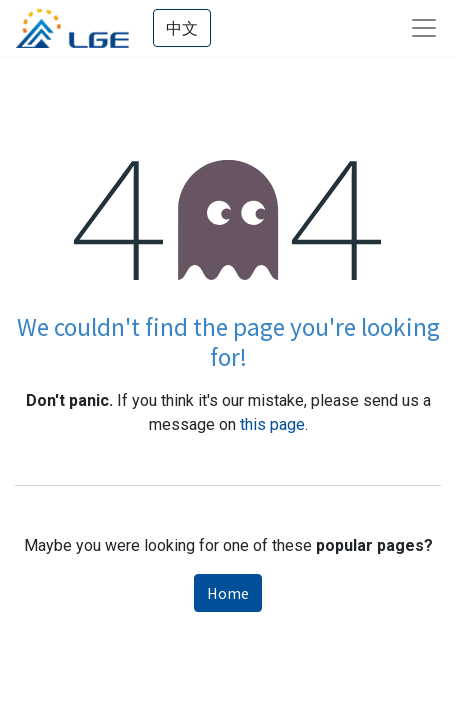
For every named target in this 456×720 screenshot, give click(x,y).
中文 (182, 28)
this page (272, 424)
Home (228, 593)
